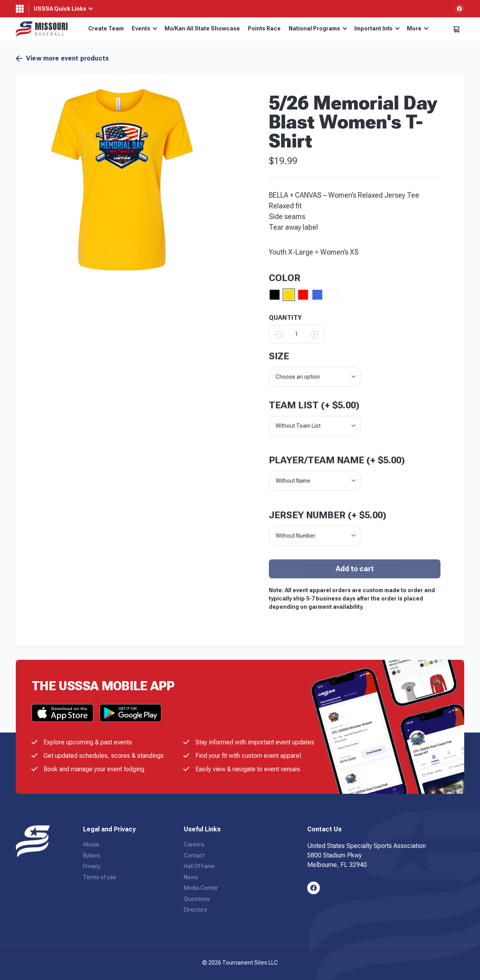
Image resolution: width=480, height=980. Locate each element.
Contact (194, 855)
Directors (196, 910)
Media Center (201, 888)
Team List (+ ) (314, 405)
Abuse (91, 844)
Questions (197, 899)
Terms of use (100, 877)
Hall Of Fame (199, 866)
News (191, 877)
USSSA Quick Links (60, 9)
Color (285, 278)
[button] (122, 180)
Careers (194, 844)
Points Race (264, 28)
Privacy (92, 866)
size (279, 356)
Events (145, 28)
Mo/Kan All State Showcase (202, 28)
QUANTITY (285, 318)
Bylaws (92, 855)
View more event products (62, 59)
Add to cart (355, 569)
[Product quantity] (297, 334)
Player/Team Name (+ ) (337, 460)
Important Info (377, 28)
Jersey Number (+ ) (328, 515)
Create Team (106, 28)
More (418, 28)
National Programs (318, 28)
